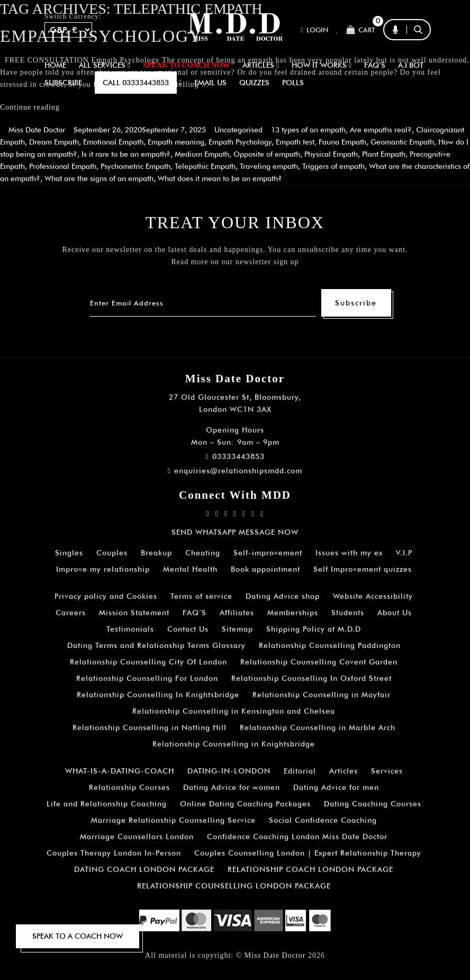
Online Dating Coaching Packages (245, 804)
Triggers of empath (333, 166)
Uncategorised (238, 130)
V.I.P (404, 553)
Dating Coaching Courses (373, 804)
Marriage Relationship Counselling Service (173, 820)
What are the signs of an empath (99, 178)
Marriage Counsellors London (137, 837)
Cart (361, 30)
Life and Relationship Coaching (107, 804)
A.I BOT (411, 65)
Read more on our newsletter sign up (235, 262)
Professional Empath (63, 166)
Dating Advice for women (232, 787)
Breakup (156, 553)
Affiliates (237, 613)
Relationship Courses (129, 787)
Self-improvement (268, 553)
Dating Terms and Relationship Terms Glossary (156, 645)
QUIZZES (254, 83)
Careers (71, 613)
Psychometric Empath (135, 166)
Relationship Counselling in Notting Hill (150, 727)
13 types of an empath (308, 130)
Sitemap (237, 629)
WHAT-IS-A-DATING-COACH (120, 771)
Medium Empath (202, 154)
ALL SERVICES (105, 65)
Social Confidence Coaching (323, 820)
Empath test (295, 142)
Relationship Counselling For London (147, 678)
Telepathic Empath (205, 166)
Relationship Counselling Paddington (330, 645)
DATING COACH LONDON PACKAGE (144, 869)
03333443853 (235, 456)
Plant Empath (384, 154)
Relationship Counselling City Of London (148, 662)
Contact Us (188, 629)
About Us (395, 613)
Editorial (300, 771)
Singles (69, 553)
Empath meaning (176, 142)
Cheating (203, 553)
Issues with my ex (349, 553)
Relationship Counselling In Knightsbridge (158, 695)
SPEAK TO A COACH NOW (78, 936)
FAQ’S (375, 65)
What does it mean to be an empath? (220, 178)
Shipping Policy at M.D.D (314, 629)
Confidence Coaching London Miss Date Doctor (297, 837)
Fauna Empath (342, 142)
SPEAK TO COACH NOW (186, 65)
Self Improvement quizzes (363, 569)
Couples (112, 553)
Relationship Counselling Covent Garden (319, 662)
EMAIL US (210, 83)
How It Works (322, 65)
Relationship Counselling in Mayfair (322, 695)
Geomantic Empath (402, 142)
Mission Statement (134, 613)
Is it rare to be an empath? (126, 154)
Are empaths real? (381, 130)
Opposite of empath (267, 154)
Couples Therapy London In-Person (114, 853)
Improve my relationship (103, 569)
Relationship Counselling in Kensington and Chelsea (234, 711)
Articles (344, 771)
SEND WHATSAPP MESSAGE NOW (235, 532)
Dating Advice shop (283, 596)
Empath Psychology (240, 142)
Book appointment (265, 569)
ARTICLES (261, 65)
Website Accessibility (373, 596)
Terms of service (201, 596)
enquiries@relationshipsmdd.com (235, 471)
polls (293, 83)
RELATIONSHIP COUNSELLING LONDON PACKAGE (234, 886)
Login (314, 30)
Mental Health (190, 569)
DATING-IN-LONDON (229, 771)
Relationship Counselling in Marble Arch (318, 727)
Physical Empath (331, 154)
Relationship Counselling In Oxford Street (311, 678)
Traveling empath (269, 166)
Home (55, 65)
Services (387, 771)
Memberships (293, 613)
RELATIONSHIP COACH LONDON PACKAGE (310, 869)
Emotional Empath (113, 142)
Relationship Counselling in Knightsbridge (234, 744)
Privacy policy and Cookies (106, 596)
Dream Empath (54, 142)
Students (348, 613)
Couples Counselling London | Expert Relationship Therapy (308, 853)
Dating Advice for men (336, 787)
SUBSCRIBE (63, 83)
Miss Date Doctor (37, 130)
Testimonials (130, 629)
